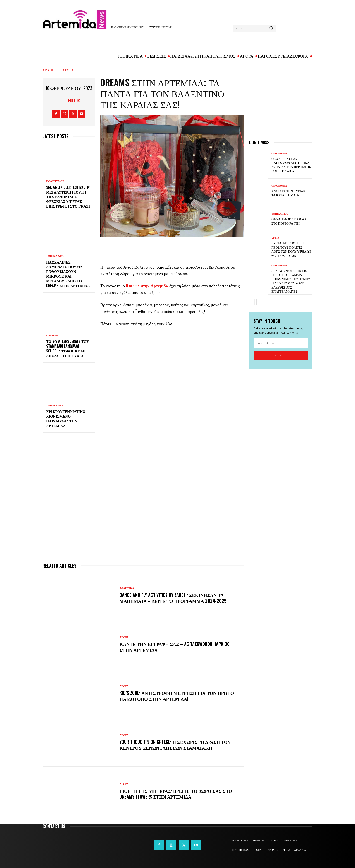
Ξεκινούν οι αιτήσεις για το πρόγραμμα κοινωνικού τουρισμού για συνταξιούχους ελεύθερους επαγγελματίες (291, 281)
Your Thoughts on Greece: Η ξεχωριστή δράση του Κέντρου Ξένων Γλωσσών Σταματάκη (175, 745)
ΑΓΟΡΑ (68, 70)
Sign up (281, 355)
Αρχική (49, 70)
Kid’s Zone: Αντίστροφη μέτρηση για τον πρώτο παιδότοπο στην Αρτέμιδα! (177, 696)
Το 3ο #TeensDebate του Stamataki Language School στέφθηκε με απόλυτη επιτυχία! (68, 348)
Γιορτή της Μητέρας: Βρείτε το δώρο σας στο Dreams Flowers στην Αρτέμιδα (176, 794)
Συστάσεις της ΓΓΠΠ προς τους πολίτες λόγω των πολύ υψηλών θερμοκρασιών (291, 249)
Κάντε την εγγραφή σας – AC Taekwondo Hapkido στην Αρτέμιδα (175, 647)
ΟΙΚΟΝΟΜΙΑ (279, 154)
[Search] (271, 28)
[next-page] (259, 302)
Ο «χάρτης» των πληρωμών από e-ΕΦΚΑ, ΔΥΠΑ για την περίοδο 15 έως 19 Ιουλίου (291, 165)
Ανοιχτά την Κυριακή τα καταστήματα (290, 193)
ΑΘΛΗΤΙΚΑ (127, 588)
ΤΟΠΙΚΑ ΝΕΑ (55, 256)
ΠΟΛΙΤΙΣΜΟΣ (55, 181)
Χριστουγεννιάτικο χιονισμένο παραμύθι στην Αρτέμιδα (66, 418)
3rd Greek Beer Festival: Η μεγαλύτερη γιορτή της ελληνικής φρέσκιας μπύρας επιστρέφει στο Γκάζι (68, 197)
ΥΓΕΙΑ (275, 238)
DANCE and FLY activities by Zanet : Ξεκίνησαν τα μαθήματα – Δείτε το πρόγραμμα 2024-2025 (173, 598)
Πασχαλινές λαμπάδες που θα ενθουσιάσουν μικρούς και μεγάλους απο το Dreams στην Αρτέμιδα (68, 274)
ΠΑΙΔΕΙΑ (52, 335)
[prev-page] (252, 302)
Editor (74, 100)
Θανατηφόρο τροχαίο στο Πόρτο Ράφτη (290, 221)
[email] (281, 343)
